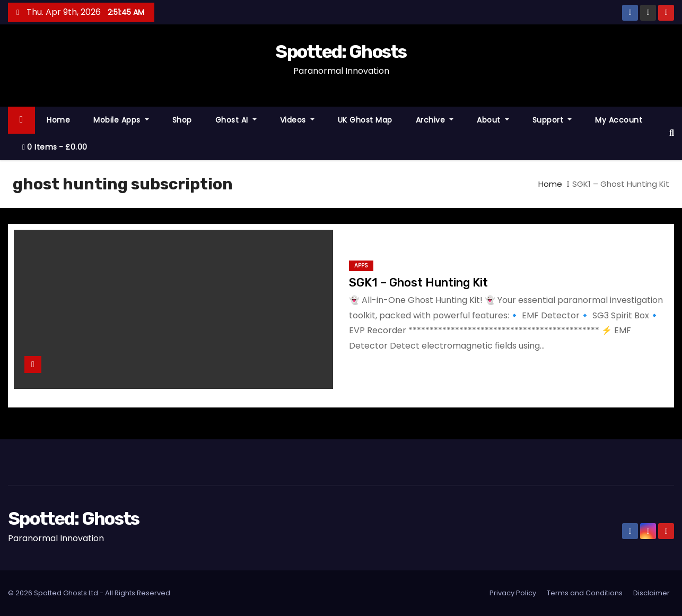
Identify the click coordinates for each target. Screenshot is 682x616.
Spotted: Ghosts (341, 52)
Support (552, 120)
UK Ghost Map (365, 120)
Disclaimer (652, 593)
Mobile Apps (121, 120)
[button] (672, 133)
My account (619, 120)
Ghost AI (236, 120)
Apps (361, 266)
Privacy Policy (513, 593)
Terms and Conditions (585, 593)
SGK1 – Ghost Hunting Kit (418, 283)
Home (58, 120)
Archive (435, 120)
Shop (182, 120)
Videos (297, 120)
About (493, 120)
